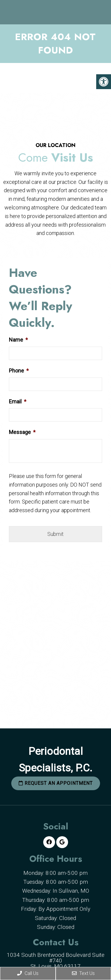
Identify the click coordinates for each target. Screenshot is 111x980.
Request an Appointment (56, 783)
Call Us (28, 973)
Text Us (83, 973)
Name (18, 340)
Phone (19, 371)
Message (22, 432)
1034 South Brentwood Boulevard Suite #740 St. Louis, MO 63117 (56, 961)
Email (18, 401)
